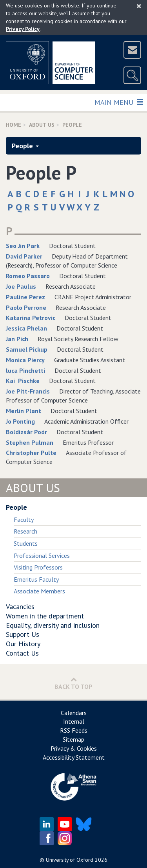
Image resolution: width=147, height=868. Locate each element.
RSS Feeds (74, 730)
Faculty (24, 519)
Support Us (23, 634)
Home (14, 125)
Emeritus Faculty (36, 579)
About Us (33, 488)
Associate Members (39, 591)
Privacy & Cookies (74, 748)
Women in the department (45, 616)
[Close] (139, 6)
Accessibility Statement (74, 757)
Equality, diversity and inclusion (53, 625)
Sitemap (73, 739)
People (25, 146)
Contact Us (22, 653)
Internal (74, 721)
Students (26, 543)
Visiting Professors (38, 567)
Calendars (74, 713)
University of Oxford (70, 860)
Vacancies (20, 607)
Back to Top (73, 683)
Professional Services (42, 555)
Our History (23, 644)
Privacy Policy (23, 29)
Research (25, 531)
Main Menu (119, 102)
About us (42, 125)
